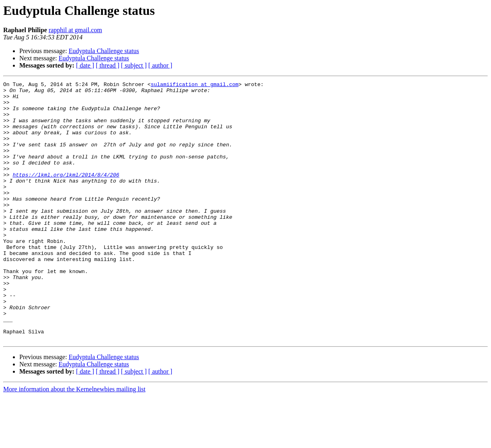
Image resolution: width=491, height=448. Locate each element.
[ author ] (160, 65)
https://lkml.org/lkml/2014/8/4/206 (66, 194)
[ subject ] (134, 65)
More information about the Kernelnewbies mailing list (74, 441)
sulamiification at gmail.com (195, 85)
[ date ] (85, 65)
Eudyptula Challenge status (104, 51)
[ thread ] (108, 65)
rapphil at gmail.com (75, 30)
